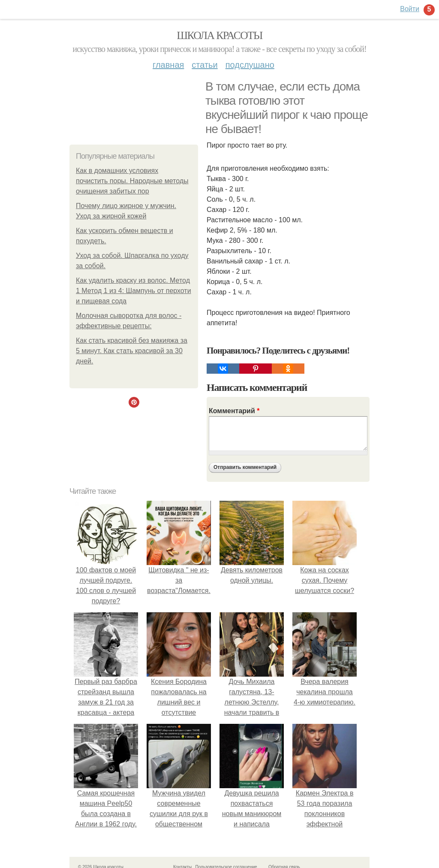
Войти (410, 9)
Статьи (204, 65)
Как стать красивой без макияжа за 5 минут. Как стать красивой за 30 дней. (132, 351)
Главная (168, 65)
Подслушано (250, 65)
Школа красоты (219, 35)
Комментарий (234, 411)
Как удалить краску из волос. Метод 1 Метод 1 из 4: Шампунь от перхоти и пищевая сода (134, 291)
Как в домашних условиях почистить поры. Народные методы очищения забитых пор (132, 181)
